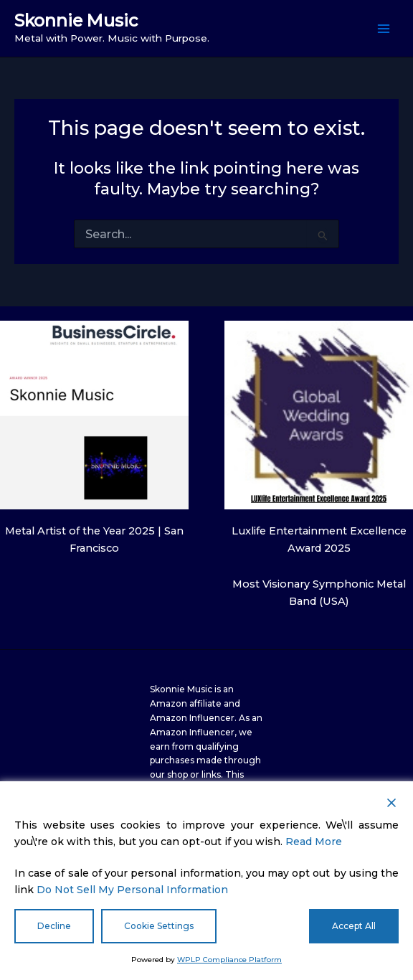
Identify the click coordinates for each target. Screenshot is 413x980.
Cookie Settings (159, 926)
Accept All (354, 926)
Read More (314, 842)
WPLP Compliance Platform (229, 960)
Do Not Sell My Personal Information (132, 890)
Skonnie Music (76, 20)
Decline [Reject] (54, 926)
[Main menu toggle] (384, 29)
